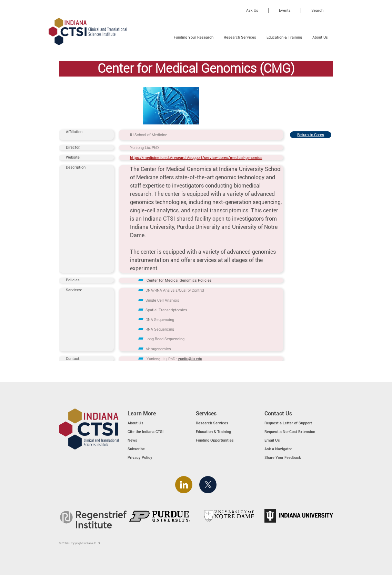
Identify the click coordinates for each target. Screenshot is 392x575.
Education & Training (284, 37)
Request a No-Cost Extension (290, 432)
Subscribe (136, 449)
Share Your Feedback (283, 457)
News (132, 440)
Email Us (272, 440)
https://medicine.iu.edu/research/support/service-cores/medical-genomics (196, 158)
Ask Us (252, 10)
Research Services (240, 37)
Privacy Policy (140, 457)
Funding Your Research (194, 37)
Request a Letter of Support (288, 423)
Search (317, 10)
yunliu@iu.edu (190, 359)
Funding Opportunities (215, 440)
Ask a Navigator (278, 449)
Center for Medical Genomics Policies (179, 280)
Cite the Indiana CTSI (145, 432)
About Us (320, 37)
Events (285, 10)
